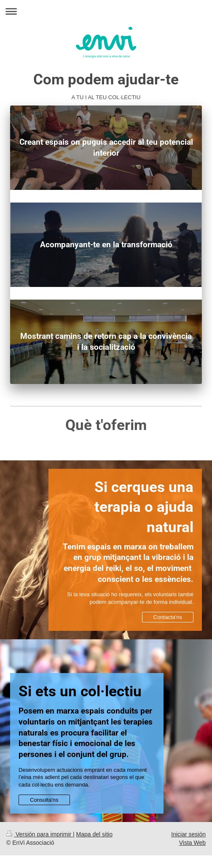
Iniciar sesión (188, 834)
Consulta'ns (44, 800)
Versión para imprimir (40, 834)
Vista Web (192, 843)
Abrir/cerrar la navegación (106, 11)
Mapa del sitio (94, 834)
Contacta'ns (168, 617)
